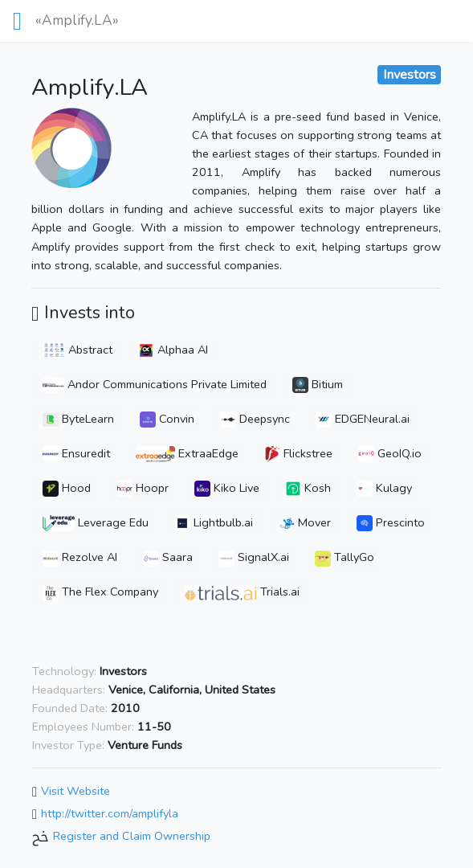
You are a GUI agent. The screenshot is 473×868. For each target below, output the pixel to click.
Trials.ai (242, 592)
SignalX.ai (254, 557)
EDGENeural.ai (363, 419)
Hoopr (143, 488)
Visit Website (75, 792)
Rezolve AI (80, 557)
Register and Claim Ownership (132, 836)
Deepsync (255, 419)
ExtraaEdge (187, 453)
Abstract (77, 350)
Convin (167, 419)
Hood (67, 488)
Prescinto (391, 522)
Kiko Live (227, 488)
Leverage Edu (96, 522)
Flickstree (298, 453)
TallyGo (345, 557)
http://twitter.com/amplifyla (110, 813)
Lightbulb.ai (214, 522)
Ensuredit (76, 453)
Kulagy (384, 488)
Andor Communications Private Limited (155, 384)
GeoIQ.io (390, 453)
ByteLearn (78, 419)
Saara (168, 557)
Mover (305, 522)
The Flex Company (100, 592)
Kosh (308, 488)
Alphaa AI (173, 350)
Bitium (318, 384)
